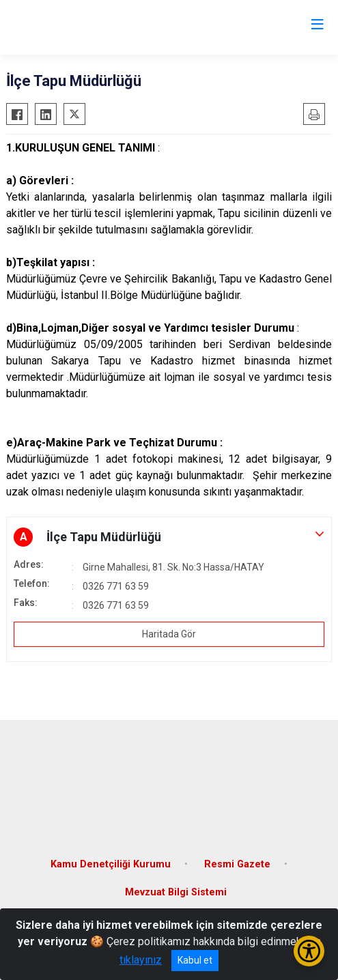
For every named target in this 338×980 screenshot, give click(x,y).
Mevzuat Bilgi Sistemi (176, 892)
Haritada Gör (169, 634)
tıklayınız (141, 960)
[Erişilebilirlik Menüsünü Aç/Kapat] (309, 951)
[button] (169, 537)
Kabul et (195, 960)
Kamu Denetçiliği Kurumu (111, 864)
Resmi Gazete (237, 864)
